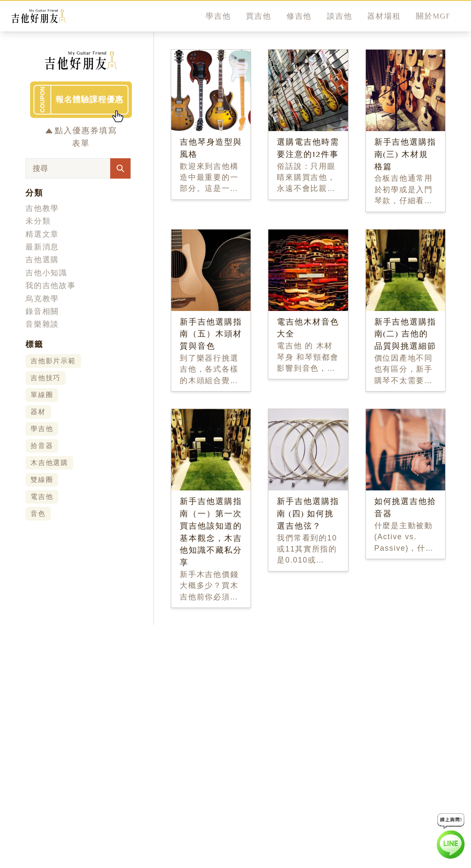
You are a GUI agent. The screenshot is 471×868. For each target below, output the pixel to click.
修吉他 (299, 16)
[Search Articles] (120, 168)
